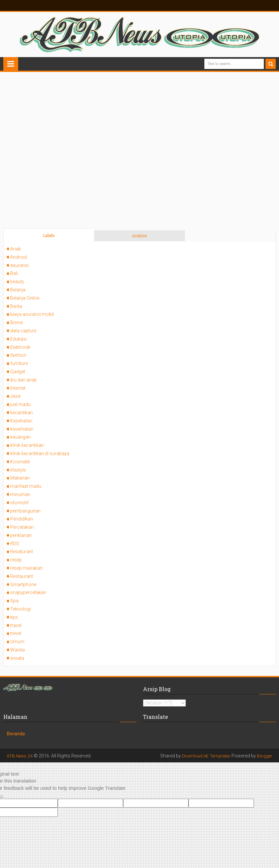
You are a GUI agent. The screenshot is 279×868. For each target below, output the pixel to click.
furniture (19, 363)
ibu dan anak (23, 380)
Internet (18, 388)
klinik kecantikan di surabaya (40, 453)
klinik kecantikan (27, 445)
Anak (16, 249)
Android (18, 257)
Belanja (18, 290)
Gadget (18, 372)
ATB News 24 (20, 756)
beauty (17, 282)
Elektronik (20, 347)
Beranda (16, 734)
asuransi (19, 265)
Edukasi (18, 339)
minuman (20, 494)
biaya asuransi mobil (32, 314)
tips (14, 617)
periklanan (21, 535)
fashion (18, 355)
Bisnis (17, 322)
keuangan (20, 437)
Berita (16, 306)
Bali (14, 273)
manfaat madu (26, 486)
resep (16, 560)
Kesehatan (21, 421)
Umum (17, 642)
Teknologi (20, 609)
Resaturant (22, 551)
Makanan (20, 478)
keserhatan (22, 429)
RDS (15, 544)
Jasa (15, 396)
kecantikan (21, 413)
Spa (14, 601)
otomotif (19, 503)
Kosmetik (20, 462)
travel (16, 625)
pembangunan (25, 511)
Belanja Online (25, 298)
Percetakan (22, 527)
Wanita (17, 650)
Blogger (264, 756)
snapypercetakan (28, 592)
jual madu (20, 404)
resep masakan (26, 568)
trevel (16, 633)
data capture (23, 331)
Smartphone (23, 584)
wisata (17, 658)
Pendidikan (22, 519)
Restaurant (22, 576)
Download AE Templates (204, 756)
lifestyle (18, 470)
